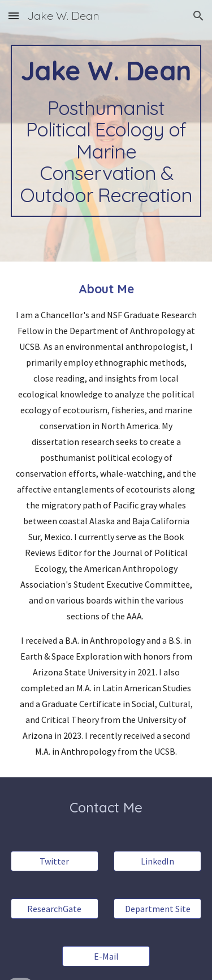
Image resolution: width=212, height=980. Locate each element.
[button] (14, 16)
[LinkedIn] (157, 861)
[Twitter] (55, 861)
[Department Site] (157, 909)
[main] (106, 131)
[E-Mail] (106, 956)
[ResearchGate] (55, 909)
